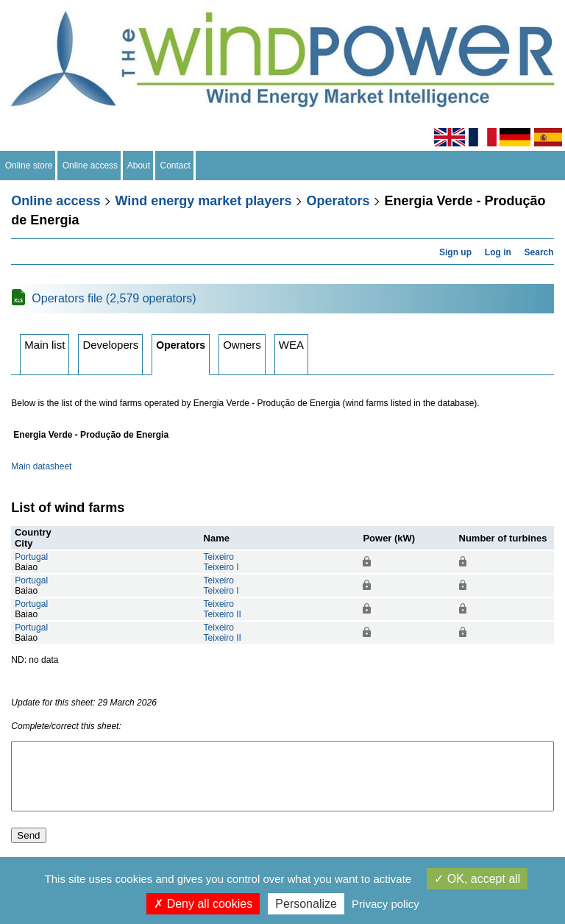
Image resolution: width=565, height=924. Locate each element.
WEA (291, 345)
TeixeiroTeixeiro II (223, 609)
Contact (175, 166)
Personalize (306, 904)
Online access (90, 166)
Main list (45, 345)
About (139, 166)
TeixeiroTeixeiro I (221, 562)
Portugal (31, 557)
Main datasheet (41, 466)
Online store (29, 166)
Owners (242, 345)
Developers (110, 345)
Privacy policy (385, 904)
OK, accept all (477, 879)
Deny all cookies (203, 904)
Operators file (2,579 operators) (114, 298)
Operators (338, 201)
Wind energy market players (203, 201)
